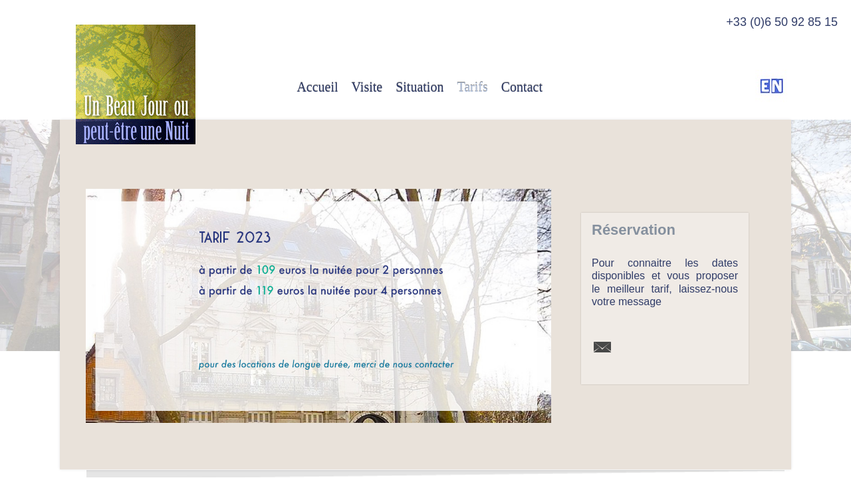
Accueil (317, 87)
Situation (420, 87)
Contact (522, 87)
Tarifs (472, 87)
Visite (367, 87)
